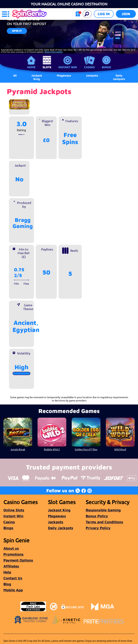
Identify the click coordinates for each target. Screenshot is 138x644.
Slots (47, 67)
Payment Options (18, 560)
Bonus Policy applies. (54, 52)
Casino (89, 67)
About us (11, 548)
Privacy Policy (98, 528)
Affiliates (11, 566)
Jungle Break (18, 449)
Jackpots (56, 522)
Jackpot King (37, 77)
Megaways (57, 516)
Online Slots (14, 510)
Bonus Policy (97, 516)
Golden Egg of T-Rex (86, 449)
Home (31, 67)
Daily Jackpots (119, 77)
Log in (104, 14)
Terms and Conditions (104, 522)
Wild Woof (120, 449)
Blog (7, 584)
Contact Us (13, 578)
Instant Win (68, 67)
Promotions (13, 554)
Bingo (106, 67)
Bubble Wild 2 (52, 449)
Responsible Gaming (103, 510)
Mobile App (13, 590)
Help (7, 572)
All (15, 75)
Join (126, 14)
